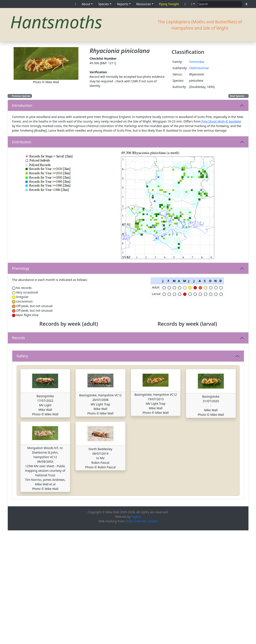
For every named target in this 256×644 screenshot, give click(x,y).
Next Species (239, 96)
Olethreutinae (199, 68)
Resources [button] (144, 4)
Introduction (22, 105)
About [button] (86, 4)
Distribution (22, 142)
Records (19, 395)
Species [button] (104, 4)
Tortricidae (197, 62)
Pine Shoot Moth (221, 121)
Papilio (136, 630)
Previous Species (20, 96)
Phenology (21, 268)
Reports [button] (123, 4)
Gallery (22, 469)
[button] (193, 4)
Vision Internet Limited (141, 635)
